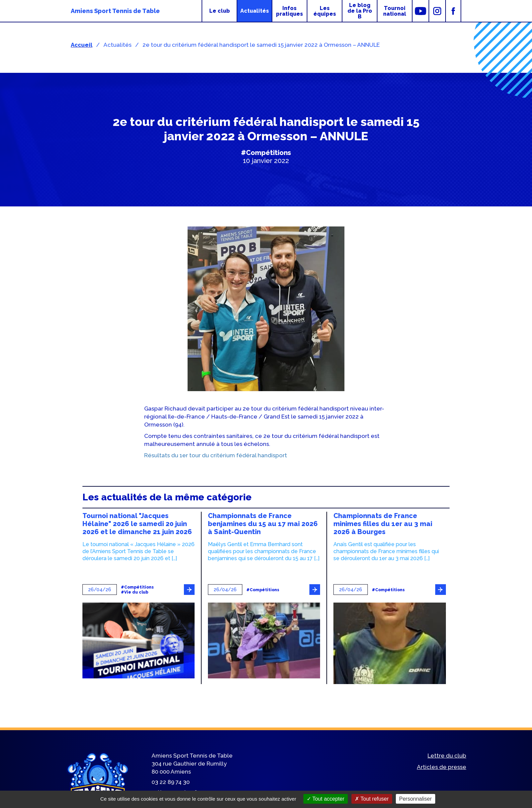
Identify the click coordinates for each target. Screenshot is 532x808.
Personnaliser (416, 799)
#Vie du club (135, 592)
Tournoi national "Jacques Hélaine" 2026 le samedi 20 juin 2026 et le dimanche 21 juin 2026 (137, 524)
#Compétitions (266, 153)
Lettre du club (447, 756)
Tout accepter (326, 799)
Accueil (82, 45)
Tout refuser (372, 799)
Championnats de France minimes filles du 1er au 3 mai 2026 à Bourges (383, 524)
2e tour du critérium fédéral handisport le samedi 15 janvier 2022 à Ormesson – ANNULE (261, 45)
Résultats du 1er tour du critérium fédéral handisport (216, 455)
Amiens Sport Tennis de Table (115, 11)
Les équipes (325, 11)
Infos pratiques (290, 11)
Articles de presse (442, 767)
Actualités (255, 11)
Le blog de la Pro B (360, 11)
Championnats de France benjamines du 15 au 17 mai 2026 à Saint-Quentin (263, 524)
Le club (220, 11)
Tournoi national (395, 11)
